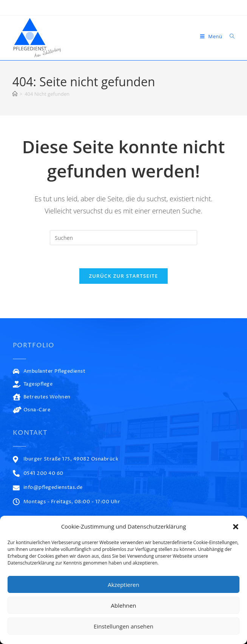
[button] (236, 527)
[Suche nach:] (229, 36)
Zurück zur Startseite (124, 276)
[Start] (15, 94)
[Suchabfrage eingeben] (123, 238)
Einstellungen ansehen (123, 626)
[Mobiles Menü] (212, 36)
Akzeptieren (123, 585)
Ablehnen (124, 605)
